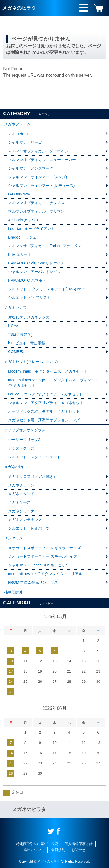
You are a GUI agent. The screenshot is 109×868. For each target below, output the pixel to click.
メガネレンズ (15, 307)
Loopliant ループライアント (31, 229)
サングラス (13, 538)
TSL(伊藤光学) (20, 334)
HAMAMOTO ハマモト (29, 280)
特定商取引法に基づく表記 (37, 844)
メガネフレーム (17, 124)
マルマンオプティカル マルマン (36, 211)
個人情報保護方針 (79, 844)
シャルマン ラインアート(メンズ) (38, 177)
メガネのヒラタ (19, 8)
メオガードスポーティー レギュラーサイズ (44, 548)
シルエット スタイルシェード (34, 457)
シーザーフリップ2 (24, 440)
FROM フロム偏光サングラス (33, 582)
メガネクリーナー (23, 511)
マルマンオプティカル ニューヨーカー (42, 160)
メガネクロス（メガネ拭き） (33, 477)
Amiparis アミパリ (23, 220)
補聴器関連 (13, 592)
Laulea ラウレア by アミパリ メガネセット (46, 394)
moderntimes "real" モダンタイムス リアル (45, 574)
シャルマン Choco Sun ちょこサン (39, 565)
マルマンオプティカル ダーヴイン (38, 151)
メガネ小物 (13, 467)
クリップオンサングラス (25, 430)
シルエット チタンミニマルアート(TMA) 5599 (47, 289)
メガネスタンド (21, 494)
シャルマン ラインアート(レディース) (41, 185)
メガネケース (19, 502)
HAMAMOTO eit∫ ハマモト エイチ (36, 263)
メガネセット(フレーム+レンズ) (31, 362)
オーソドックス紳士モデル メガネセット (44, 411)
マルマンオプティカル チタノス (36, 203)
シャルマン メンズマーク (31, 168)
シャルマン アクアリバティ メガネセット (46, 403)
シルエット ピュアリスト (29, 297)
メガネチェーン (21, 485)
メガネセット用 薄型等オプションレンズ (44, 420)
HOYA (13, 326)
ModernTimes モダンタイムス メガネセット (48, 371)
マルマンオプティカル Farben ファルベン (45, 246)
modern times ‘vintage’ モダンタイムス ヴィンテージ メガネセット (53, 383)
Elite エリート (20, 254)
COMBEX (16, 352)
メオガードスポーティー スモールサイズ (43, 556)
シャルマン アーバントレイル (34, 272)
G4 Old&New (19, 194)
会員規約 (58, 850)
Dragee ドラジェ (22, 237)
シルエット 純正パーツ (29, 528)
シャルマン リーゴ (25, 142)
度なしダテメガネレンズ (29, 317)
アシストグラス (21, 448)
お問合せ (78, 850)
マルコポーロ (19, 134)
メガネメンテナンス (25, 520)
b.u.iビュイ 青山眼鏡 (27, 343)
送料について (34, 850)
